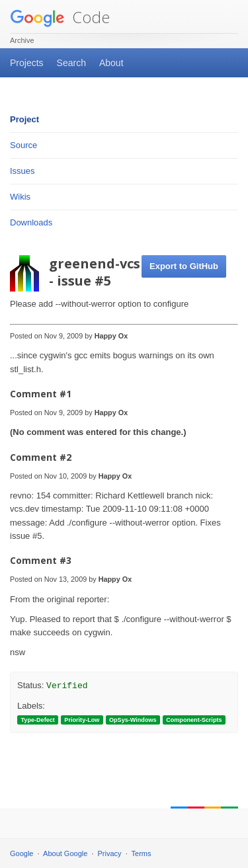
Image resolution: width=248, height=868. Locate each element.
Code (60, 17)
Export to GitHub (184, 266)
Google (21, 853)
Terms (142, 853)
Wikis (20, 197)
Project (24, 119)
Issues (22, 171)
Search (71, 63)
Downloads (31, 222)
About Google (65, 853)
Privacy (110, 853)
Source (23, 145)
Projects (27, 63)
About (111, 63)
